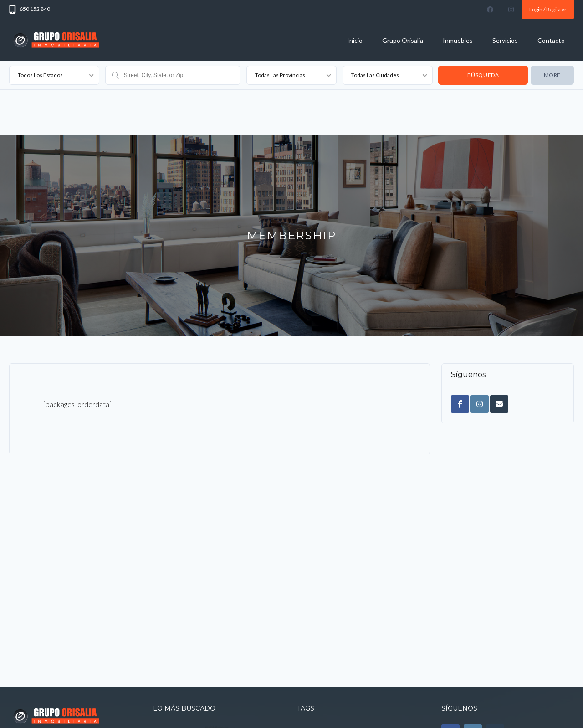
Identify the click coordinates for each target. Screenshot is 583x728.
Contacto (551, 40)
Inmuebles (458, 40)
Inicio (355, 40)
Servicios (505, 40)
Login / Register (548, 9)
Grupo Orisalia (403, 40)
